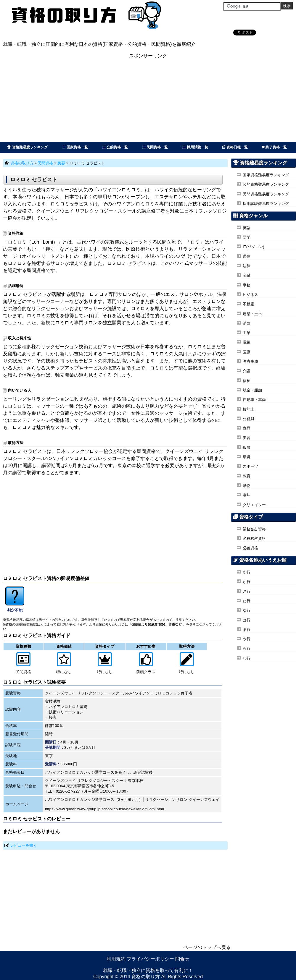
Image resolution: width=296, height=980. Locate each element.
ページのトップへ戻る (207, 947)
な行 (247, 610)
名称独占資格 (254, 538)
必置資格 (250, 548)
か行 (247, 582)
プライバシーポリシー (150, 959)
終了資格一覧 (274, 147)
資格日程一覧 (235, 147)
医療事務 (250, 361)
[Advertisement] (148, 101)
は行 (247, 620)
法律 (247, 266)
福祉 (247, 381)
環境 (247, 457)
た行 (247, 601)
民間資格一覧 (155, 147)
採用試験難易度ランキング (266, 204)
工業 (247, 333)
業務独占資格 (254, 529)
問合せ (182, 959)
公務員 (248, 419)
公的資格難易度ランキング (266, 184)
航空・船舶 (252, 390)
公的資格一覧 (115, 147)
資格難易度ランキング (27, 147)
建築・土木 (252, 314)
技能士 (248, 409)
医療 (247, 352)
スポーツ (250, 466)
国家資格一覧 (75, 147)
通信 (247, 256)
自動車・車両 (254, 400)
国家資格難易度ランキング (266, 175)
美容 (61, 163)
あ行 (247, 572)
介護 (247, 371)
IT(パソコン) (254, 247)
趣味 (247, 495)
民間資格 (45, 163)
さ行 (247, 591)
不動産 (248, 304)
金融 (247, 275)
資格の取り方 (22, 163)
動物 (247, 486)
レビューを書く (24, 845)
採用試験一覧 (195, 147)
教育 (247, 476)
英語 (247, 228)
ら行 (247, 648)
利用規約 (116, 959)
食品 (247, 428)
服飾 (247, 447)
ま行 (247, 630)
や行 (247, 639)
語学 (247, 237)
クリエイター (254, 505)
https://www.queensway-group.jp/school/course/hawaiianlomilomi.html (104, 809)
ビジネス (250, 295)
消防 (247, 323)
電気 (247, 342)
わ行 (247, 658)
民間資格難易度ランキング (266, 194)
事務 (247, 285)
